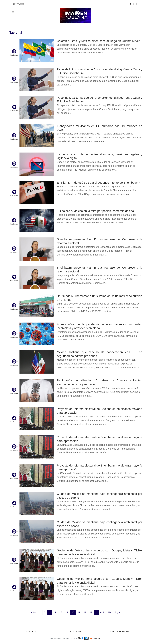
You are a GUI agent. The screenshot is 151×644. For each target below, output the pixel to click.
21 (79, 612)
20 (73, 612)
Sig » (118, 612)
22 (85, 612)
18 (61, 612)
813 (102, 612)
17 (55, 612)
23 (91, 612)
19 (67, 612)
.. (49, 612)
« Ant (33, 612)
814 (110, 612)
